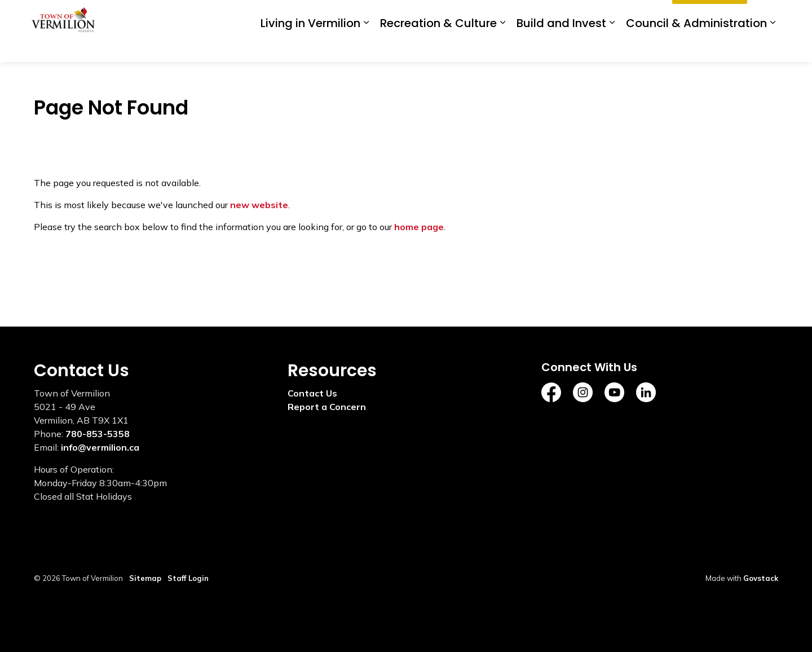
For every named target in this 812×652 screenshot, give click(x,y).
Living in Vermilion (310, 47)
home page (419, 227)
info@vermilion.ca (100, 447)
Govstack (761, 578)
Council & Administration (696, 47)
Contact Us (312, 393)
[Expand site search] (767, 16)
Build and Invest (561, 47)
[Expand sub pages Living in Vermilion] (366, 47)
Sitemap (145, 578)
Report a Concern (327, 407)
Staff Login (188, 578)
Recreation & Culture (438, 47)
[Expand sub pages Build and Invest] (612, 47)
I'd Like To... (710, 16)
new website (259, 205)
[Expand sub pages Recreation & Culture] (502, 47)
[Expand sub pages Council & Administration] (773, 47)
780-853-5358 (98, 434)
